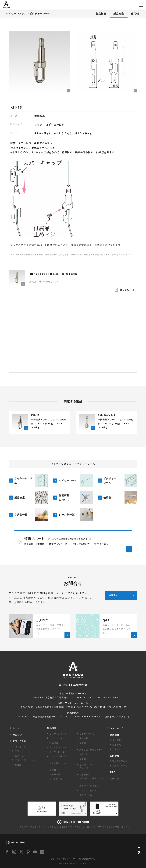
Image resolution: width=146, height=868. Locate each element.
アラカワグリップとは (26, 760)
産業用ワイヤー (87, 766)
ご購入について (120, 766)
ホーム (16, 728)
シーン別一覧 (56, 779)
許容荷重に (58, 763)
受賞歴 (18, 765)
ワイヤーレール (57, 752)
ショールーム (117, 728)
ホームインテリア (58, 747)
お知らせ (17, 735)
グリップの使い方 (88, 790)
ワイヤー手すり (87, 734)
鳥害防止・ (91, 750)
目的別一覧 (55, 774)
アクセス (117, 749)
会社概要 (117, 740)
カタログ (83, 4)
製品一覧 (84, 754)
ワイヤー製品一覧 (58, 756)
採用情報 (117, 745)
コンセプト (20, 747)
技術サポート (86, 775)
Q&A (8, 4)
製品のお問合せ (120, 761)
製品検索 (119, 14)
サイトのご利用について (84, 859)
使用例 (135, 14)
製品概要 (101, 14)
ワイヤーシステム (58, 734)
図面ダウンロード (88, 795)
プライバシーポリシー (61, 859)
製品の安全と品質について (91, 780)
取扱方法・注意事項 (89, 786)
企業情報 (115, 735)
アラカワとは (20, 741)
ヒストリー (20, 756)
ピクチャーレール (58, 738)
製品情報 (52, 728)
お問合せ (115, 756)
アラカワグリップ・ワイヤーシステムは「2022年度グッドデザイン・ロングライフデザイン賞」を (75, 827)
